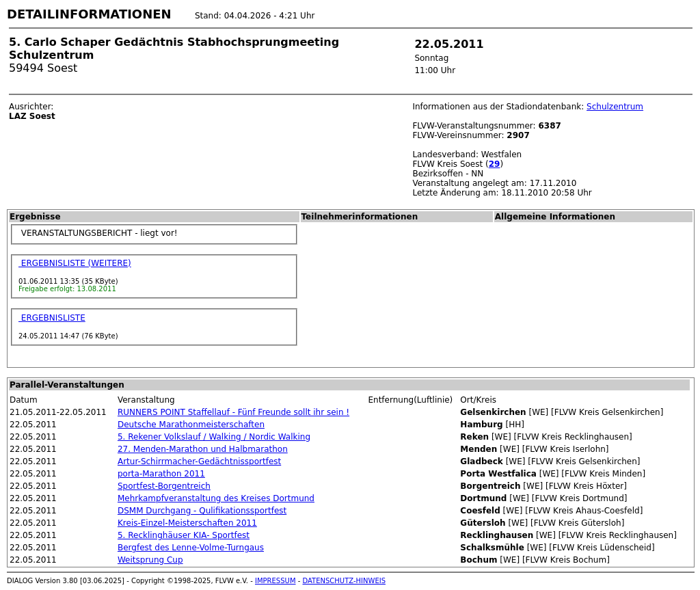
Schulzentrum (615, 107)
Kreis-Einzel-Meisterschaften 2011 (187, 523)
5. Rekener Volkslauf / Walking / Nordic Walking (214, 437)
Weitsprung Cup (150, 560)
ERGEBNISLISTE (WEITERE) (75, 263)
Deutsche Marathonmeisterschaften (191, 425)
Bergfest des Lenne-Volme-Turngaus (191, 548)
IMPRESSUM (275, 581)
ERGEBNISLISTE (52, 318)
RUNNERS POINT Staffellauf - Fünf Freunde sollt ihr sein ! (233, 412)
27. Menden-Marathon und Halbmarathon (203, 449)
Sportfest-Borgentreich (164, 486)
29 (495, 164)
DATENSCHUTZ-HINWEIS (345, 581)
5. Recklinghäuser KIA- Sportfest (184, 535)
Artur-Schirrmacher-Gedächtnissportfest (199, 461)
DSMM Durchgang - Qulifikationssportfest (202, 511)
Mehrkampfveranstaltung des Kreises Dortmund (216, 498)
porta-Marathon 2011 (161, 474)
